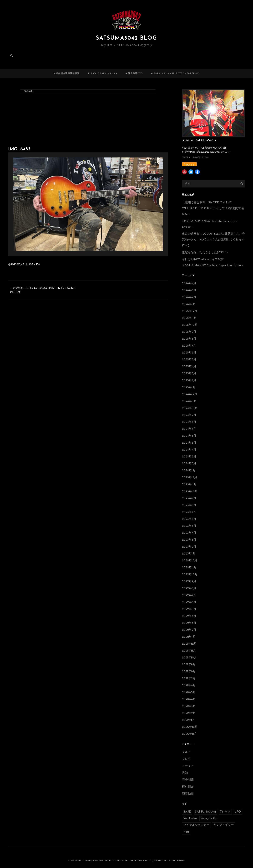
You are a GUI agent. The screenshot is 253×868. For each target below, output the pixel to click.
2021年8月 (189, 672)
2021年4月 (189, 699)
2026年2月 (189, 297)
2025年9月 (189, 332)
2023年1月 (189, 554)
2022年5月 (189, 609)
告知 (185, 773)
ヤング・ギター (224, 825)
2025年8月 (189, 339)
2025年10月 (190, 325)
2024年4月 (189, 450)
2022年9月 (189, 581)
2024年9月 (189, 415)
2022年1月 (189, 637)
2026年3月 (189, 290)
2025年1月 (189, 387)
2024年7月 (189, 429)
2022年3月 (189, 623)
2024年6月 (189, 436)
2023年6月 (189, 519)
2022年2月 (189, 630)
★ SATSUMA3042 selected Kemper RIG (175, 74)
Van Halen (190, 818)
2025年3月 (189, 374)
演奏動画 (188, 794)
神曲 (186, 832)
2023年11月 (189, 484)
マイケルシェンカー (196, 825)
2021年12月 (189, 644)
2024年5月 (189, 443)
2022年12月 (190, 561)
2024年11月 (189, 401)
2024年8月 (189, 422)
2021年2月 (189, 713)
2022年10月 (190, 575)
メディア (188, 766)
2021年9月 (189, 665)
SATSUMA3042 (205, 812)
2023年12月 (190, 478)
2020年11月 (189, 734)
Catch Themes (176, 861)
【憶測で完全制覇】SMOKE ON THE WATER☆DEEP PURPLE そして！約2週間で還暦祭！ (213, 208)
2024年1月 (189, 471)
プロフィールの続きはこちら (196, 157)
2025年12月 (190, 311)
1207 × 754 (34, 265)
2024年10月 (190, 408)
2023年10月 (190, 491)
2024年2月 (189, 464)
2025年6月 (189, 353)
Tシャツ (225, 812)
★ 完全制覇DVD (134, 74)
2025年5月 (189, 360)
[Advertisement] (89, 121)
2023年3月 (189, 540)
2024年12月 (190, 394)
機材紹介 (188, 787)
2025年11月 (189, 318)
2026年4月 (189, 283)
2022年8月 (189, 588)
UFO (238, 812)
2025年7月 (189, 346)
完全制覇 (188, 780)
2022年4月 (189, 616)
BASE (187, 812)
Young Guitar (209, 818)
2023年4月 (189, 533)
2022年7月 (189, 595)
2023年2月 (189, 547)
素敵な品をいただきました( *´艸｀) (205, 253)
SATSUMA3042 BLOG (127, 38)
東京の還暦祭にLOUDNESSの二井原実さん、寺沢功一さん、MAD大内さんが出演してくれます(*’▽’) (213, 240)
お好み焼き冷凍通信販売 (66, 74)
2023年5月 (189, 526)
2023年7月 (189, 512)
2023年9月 (189, 498)
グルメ (186, 752)
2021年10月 (189, 658)
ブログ (186, 759)
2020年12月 (190, 727)
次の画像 (29, 91)
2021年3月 (189, 706)
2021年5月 (189, 692)
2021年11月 (189, 651)
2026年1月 (189, 304)
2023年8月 (189, 505)
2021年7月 (189, 679)
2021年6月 (189, 685)
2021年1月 (188, 720)
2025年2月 (189, 380)
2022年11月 (189, 568)
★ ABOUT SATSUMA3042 (102, 74)
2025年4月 (189, 367)
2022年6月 (189, 602)
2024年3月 (189, 457)
